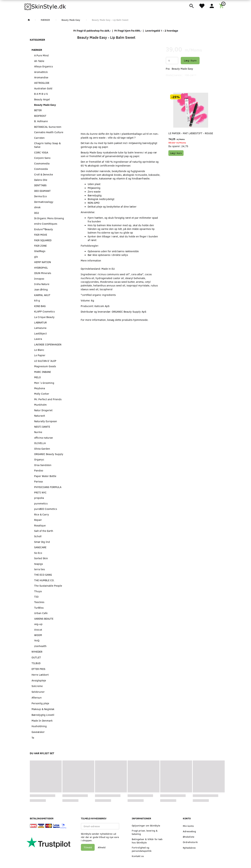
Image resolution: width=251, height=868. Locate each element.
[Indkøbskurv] (222, 6)
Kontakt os (138, 856)
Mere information (91, 260)
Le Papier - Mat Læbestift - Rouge (191, 133)
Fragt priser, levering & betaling (145, 832)
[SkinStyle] (45, 6)
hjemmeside (140, 320)
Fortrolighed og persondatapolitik (142, 849)
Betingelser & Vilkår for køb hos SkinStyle (147, 841)
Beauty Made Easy (182, 69)
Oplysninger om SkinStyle (146, 825)
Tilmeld (88, 847)
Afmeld (102, 847)
